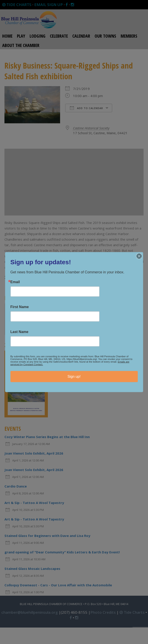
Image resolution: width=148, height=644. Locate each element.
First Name (20, 307)
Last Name (19, 332)
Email (15, 282)
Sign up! (74, 376)
